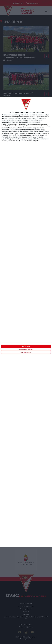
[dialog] (26, 322)
